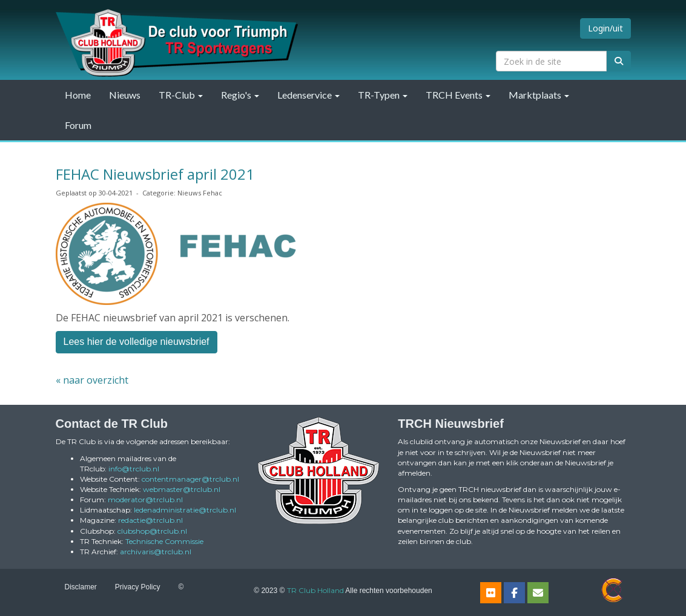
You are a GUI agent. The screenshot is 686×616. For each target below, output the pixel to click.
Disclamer (81, 587)
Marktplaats (539, 95)
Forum (78, 125)
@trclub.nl (134, 469)
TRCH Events (458, 95)
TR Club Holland (315, 590)
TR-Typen (383, 95)
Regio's (240, 95)
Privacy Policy (138, 587)
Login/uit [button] (605, 28)
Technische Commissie (164, 541)
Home (78, 95)
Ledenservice (308, 95)
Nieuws (125, 95)
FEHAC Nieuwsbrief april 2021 (155, 174)
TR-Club (181, 95)
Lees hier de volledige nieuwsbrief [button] (137, 342)
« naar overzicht (92, 380)
